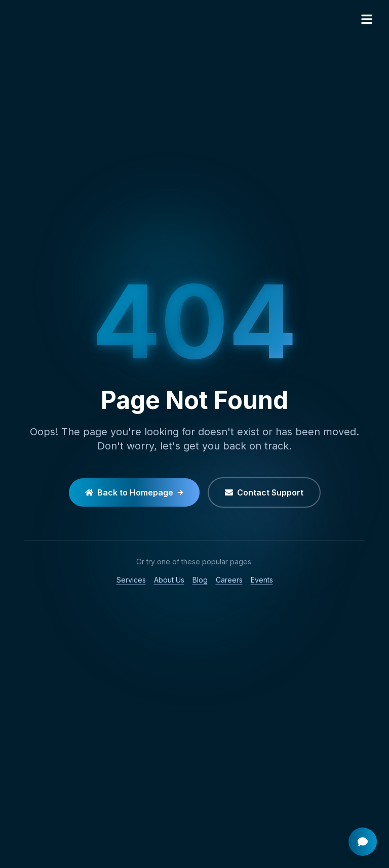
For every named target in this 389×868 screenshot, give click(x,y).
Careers (229, 580)
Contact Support (264, 492)
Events (262, 580)
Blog (200, 580)
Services (131, 580)
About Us (169, 580)
